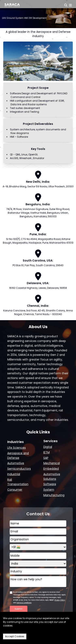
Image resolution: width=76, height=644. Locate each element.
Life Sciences (17, 448)
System (49, 490)
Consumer (15, 490)
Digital (48, 447)
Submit (19, 609)
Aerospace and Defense (18, 456)
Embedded (51, 469)
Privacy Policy (60, 600)
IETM (47, 452)
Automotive (16, 463)
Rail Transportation (18, 482)
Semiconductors (19, 469)
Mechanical (52, 463)
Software (50, 484)
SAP (46, 458)
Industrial (14, 474)
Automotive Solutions (52, 476)
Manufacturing (54, 495)
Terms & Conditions (24, 603)
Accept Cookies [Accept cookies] (15, 636)
